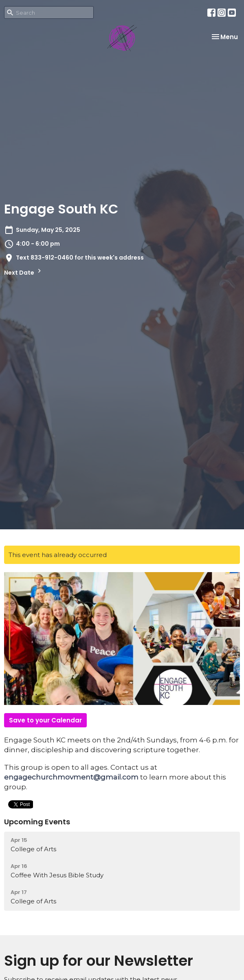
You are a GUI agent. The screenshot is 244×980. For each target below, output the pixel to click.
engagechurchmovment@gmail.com (71, 777)
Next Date (24, 272)
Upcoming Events (37, 822)
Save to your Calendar (45, 720)
